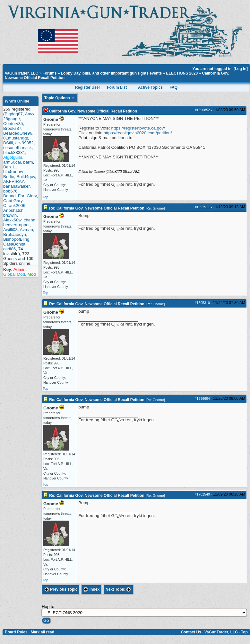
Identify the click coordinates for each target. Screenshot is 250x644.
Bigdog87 (13, 114)
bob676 (10, 191)
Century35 (13, 124)
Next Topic (118, 589)
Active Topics (150, 87)
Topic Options (60, 98)
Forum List (117, 87)
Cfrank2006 (14, 206)
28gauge (12, 119)
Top (45, 197)
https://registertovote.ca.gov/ (138, 128)
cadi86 (9, 249)
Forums (49, 73)
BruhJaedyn (15, 234)
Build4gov (26, 177)
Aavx (30, 114)
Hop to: (49, 607)
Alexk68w (12, 220)
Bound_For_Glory (20, 196)
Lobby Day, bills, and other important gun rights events (111, 73)
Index (91, 589)
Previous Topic (61, 589)
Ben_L (9, 167)
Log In (241, 69)
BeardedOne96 (18, 133)
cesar (8, 148)
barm (28, 162)
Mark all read (43, 632)
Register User (88, 87)
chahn (30, 220)
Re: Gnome (155, 208)
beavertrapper (16, 225)
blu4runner (13, 172)
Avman (26, 230)
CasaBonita (14, 244)
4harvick (24, 148)
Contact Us (191, 632)
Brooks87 (12, 128)
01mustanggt (16, 138)
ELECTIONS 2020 (182, 73)
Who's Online (17, 101)
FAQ (173, 87)
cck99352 (25, 143)
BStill (8, 143)
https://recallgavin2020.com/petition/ (138, 133)
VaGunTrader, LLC (22, 73)
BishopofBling (16, 239)
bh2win (10, 215)
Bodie (9, 177)
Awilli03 (10, 230)
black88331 (14, 152)
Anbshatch (13, 210)
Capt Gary (13, 201)
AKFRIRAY (13, 181)
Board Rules (16, 632)
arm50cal (12, 162)
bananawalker (16, 186)
